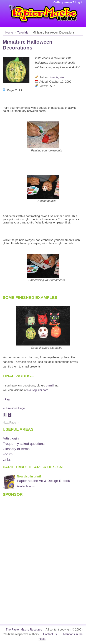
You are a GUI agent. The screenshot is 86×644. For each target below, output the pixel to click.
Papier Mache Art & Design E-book (43, 481)
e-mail (50, 385)
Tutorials (23, 33)
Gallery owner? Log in (69, 2)
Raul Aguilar (57, 77)
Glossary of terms (16, 449)
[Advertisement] (17, 555)
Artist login (11, 438)
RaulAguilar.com (38, 390)
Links (7, 459)
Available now (26, 486)
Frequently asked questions (24, 444)
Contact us (50, 634)
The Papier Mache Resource (24, 630)
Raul (7, 400)
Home (9, 33)
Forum (8, 454)
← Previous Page (14, 408)
